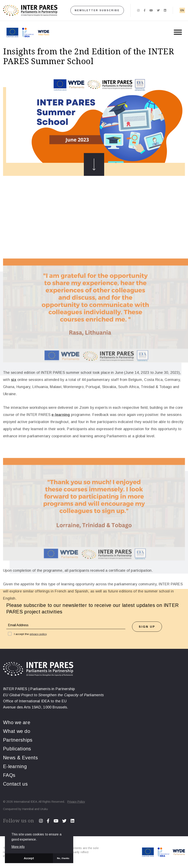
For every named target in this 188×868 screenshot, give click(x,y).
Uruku (44, 809)
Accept (29, 858)
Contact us (15, 784)
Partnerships (18, 740)
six (14, 485)
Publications (17, 749)
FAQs (9, 775)
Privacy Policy (76, 802)
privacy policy (38, 634)
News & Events (20, 758)
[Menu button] (178, 32)
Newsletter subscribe (97, 10)
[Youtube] (151, 10)
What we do (17, 731)
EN (182, 10)
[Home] (30, 10)
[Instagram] (138, 10)
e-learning (61, 520)
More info (18, 847)
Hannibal (28, 809)
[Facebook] (145, 10)
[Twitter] (158, 10)
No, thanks (63, 858)
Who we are (17, 722)
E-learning (15, 766)
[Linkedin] (165, 10)
